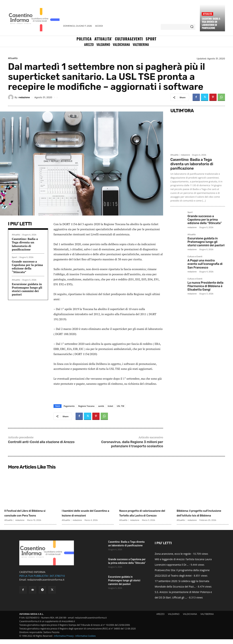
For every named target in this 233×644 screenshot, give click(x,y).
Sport (14, 257)
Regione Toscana (86, 406)
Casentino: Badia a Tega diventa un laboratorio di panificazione (211, 23)
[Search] (192, 27)
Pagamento (69, 406)
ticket (110, 406)
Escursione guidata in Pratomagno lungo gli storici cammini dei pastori (27, 289)
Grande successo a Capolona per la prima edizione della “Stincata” (27, 267)
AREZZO (160, 619)
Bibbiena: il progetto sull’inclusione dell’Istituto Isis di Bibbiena (202, 515)
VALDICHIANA (190, 619)
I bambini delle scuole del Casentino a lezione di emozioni (86, 515)
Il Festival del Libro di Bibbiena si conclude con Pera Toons (28, 515)
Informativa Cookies (86, 641)
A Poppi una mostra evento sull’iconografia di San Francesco (205, 264)
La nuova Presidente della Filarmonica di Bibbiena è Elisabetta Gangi (205, 286)
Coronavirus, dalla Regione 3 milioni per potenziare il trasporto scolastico (132, 444)
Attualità (207, 14)
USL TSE (120, 406)
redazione (24, 97)
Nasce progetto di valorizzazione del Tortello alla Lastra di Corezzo (144, 515)
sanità (101, 406)
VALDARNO (174, 619)
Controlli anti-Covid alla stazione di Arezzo (41, 442)
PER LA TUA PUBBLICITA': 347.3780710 (42, 581)
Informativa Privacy (64, 641)
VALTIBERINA (207, 619)
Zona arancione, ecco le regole (173, 558)
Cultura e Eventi (195, 257)
